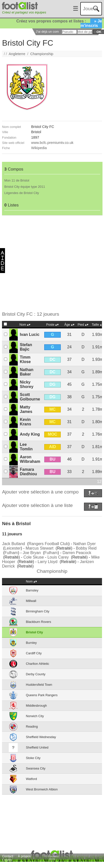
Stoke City (33, 758)
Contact (7, 856)
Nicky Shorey (26, 384)
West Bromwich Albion (42, 789)
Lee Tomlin (26, 447)
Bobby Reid (86, 548)
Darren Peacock (77, 553)
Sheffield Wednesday (41, 737)
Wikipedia (39, 148)
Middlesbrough (36, 706)
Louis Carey (58, 557)
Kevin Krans (25, 422)
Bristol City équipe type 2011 (25, 187)
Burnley (31, 643)
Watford (31, 779)
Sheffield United (37, 747)
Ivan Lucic (29, 335)
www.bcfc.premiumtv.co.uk (52, 143)
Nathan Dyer (84, 544)
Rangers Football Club (48, 544)
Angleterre (17, 54)
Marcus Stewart (40, 548)
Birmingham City (38, 611)
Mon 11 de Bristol (17, 180)
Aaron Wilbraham (30, 459)
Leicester (13, 548)
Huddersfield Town (39, 685)
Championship (42, 54)
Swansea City (36, 768)
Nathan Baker (26, 372)
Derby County (36, 674)
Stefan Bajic (26, 347)
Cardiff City (34, 653)
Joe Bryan (32, 553)
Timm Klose (25, 359)
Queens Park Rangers (42, 695)
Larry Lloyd (48, 562)
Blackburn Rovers (39, 622)
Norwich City (35, 716)
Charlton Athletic (38, 664)
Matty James (26, 409)
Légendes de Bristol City (22, 193)
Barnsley (32, 590)
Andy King (30, 434)
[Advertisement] (48, 263)
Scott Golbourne (30, 397)
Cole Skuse (34, 557)
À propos (24, 856)
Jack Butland (13, 544)
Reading (32, 726)
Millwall (31, 601)
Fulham (11, 553)
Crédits (7, 860)
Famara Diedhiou (28, 472)
